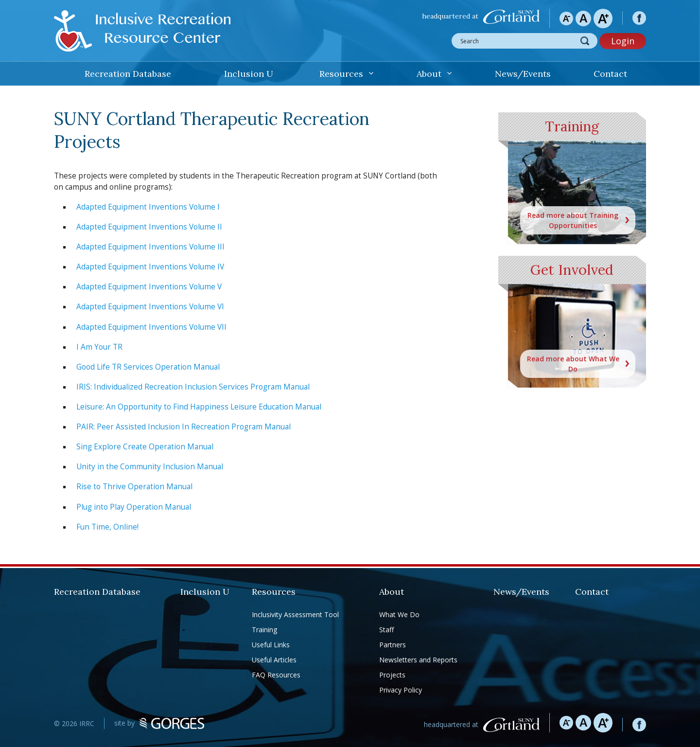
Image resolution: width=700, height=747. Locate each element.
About (429, 74)
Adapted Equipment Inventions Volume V (149, 287)
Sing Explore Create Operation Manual (145, 447)
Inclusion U (249, 74)
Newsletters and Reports (418, 660)
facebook (639, 18)
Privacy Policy (401, 690)
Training (264, 630)
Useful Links (271, 645)
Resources (341, 74)
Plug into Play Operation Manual (134, 507)
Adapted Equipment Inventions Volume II (149, 227)
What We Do (399, 614)
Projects (392, 675)
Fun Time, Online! (107, 527)
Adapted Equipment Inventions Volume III (150, 247)
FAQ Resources (276, 675)
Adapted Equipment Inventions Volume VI (150, 307)
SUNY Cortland (511, 17)
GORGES (172, 723)
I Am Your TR (99, 347)
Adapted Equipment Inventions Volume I (148, 207)
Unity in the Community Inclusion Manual (150, 467)
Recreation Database (128, 74)
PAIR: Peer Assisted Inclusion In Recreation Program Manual (184, 427)
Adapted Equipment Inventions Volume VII (151, 327)
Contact (610, 74)
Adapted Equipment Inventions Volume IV (150, 267)
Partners (393, 645)
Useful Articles (274, 660)
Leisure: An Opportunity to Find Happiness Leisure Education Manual (199, 407)
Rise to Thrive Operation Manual (134, 487)
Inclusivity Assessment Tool (295, 614)
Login (623, 41)
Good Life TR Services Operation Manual (148, 367)
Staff (386, 630)
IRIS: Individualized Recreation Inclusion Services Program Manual (193, 387)
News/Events (523, 74)
